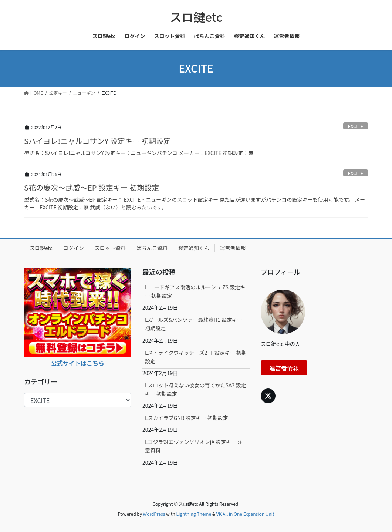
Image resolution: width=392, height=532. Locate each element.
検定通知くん (194, 248)
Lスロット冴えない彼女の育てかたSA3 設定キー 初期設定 (195, 389)
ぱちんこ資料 (152, 248)
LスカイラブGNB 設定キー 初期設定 (187, 418)
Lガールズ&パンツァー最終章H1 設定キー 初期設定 (194, 324)
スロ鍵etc (41, 248)
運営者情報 (233, 248)
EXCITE (355, 126)
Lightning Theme (194, 514)
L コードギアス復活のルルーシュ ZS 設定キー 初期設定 (195, 291)
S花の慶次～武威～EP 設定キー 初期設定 (92, 187)
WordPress (154, 514)
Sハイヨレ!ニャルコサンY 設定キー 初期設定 (97, 141)
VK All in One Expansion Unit (245, 514)
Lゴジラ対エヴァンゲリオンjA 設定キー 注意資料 (194, 446)
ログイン (74, 248)
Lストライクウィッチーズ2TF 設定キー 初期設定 (196, 357)
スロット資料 (110, 248)
